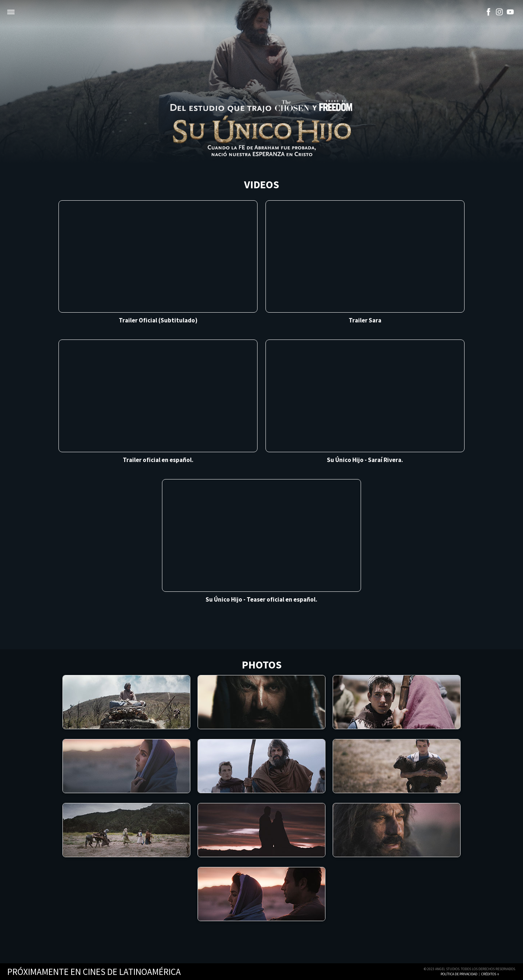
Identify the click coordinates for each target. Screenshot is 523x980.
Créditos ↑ (490, 974)
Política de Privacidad (459, 974)
